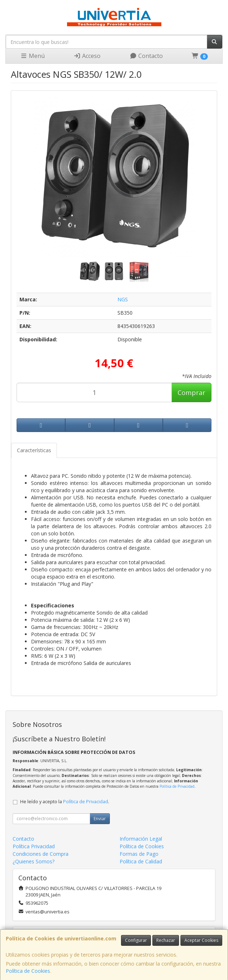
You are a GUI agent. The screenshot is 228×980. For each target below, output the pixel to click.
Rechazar (166, 940)
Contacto (146, 56)
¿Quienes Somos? (33, 861)
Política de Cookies (28, 971)
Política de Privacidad (177, 786)
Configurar (136, 940)
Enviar (100, 819)
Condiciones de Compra (41, 854)
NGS (123, 299)
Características (34, 450)
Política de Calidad (141, 861)
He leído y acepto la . (65, 802)
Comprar (191, 392)
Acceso (87, 56)
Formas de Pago (139, 854)
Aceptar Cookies (201, 940)
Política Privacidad (34, 846)
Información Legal (141, 839)
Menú (32, 56)
